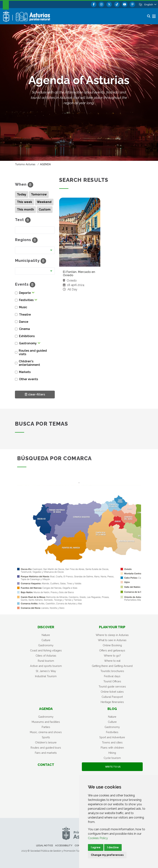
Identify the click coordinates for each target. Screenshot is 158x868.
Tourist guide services (112, 686)
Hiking (112, 753)
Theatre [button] (25, 315)
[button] (150, 4)
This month (25, 210)
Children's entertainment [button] (29, 363)
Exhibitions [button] (27, 336)
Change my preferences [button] (107, 855)
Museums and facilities (46, 722)
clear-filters (35, 394)
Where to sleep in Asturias (112, 635)
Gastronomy (46, 645)
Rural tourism (46, 661)
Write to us (112, 767)
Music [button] (23, 307)
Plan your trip (112, 627)
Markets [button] (25, 372)
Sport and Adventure (112, 737)
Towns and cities (112, 742)
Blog (112, 709)
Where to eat (112, 661)
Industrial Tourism (46, 676)
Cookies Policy (98, 838)
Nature (46, 635)
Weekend (44, 202)
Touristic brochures (112, 671)
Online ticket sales (112, 692)
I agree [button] (96, 847)
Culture (46, 640)
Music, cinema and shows (46, 732)
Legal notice (45, 845)
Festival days (112, 676)
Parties (46, 727)
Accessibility (64, 845)
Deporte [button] (25, 293)
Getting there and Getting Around (112, 666)
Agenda (46, 709)
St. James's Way (46, 671)
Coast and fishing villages (46, 650)
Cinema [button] (24, 329)
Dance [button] (24, 322)
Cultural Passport (112, 697)
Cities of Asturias (46, 656)
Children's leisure (46, 742)
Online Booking (112, 645)
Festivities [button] (26, 300)
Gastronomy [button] (28, 343)
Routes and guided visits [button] (33, 352)
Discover (46, 627)
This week (25, 202)
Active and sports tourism (46, 666)
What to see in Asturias (112, 640)
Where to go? (112, 656)
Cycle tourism (112, 758)
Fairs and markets (46, 753)
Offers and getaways (112, 650)
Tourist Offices (112, 681)
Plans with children (112, 748)
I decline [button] (113, 847)
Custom (45, 210)
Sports (46, 737)
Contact (46, 765)
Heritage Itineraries (112, 702)
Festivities (112, 732)
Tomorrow (39, 194)
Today (22, 194)
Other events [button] (28, 379)
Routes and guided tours (46, 748)
